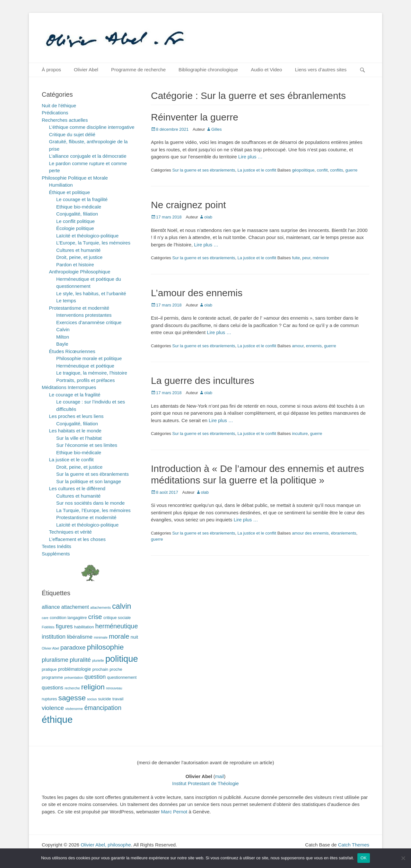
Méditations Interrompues (69, 387)
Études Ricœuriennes (72, 351)
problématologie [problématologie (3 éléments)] (75, 669)
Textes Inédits (57, 546)
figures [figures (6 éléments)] (64, 626)
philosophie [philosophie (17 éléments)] (105, 647)
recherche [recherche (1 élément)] (72, 688)
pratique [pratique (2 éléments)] (49, 669)
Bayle (62, 344)
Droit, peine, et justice (79, 257)
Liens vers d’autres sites (321, 70)
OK (364, 858)
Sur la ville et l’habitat (79, 438)
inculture (300, 434)
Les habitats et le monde (75, 431)
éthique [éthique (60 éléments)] (57, 719)
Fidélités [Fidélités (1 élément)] (48, 627)
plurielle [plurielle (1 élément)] (98, 660)
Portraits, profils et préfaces (86, 380)
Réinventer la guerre (195, 117)
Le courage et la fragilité (82, 199)
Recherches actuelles (65, 120)
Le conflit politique (75, 221)
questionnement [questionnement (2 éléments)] (122, 677)
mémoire (321, 258)
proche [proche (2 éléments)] (116, 669)
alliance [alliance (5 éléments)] (51, 607)
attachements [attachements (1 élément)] (101, 607)
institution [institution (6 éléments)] (54, 637)
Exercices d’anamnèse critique (89, 322)
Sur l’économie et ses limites (87, 445)
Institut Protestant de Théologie (205, 783)
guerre (352, 170)
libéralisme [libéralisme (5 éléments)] (80, 637)
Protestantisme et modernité (79, 308)
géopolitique (303, 170)
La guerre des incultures (203, 381)
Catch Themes (354, 845)
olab (208, 217)
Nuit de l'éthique (59, 106)
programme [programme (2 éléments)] (52, 677)
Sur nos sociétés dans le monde (90, 503)
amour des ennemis (310, 533)
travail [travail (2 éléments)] (118, 699)
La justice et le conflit (257, 170)
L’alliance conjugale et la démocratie (88, 156)
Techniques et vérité (70, 532)
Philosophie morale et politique (89, 358)
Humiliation (61, 185)
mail (220, 776)
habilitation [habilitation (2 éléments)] (84, 627)
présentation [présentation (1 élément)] (74, 678)
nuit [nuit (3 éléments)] (134, 637)
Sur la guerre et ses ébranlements (204, 170)
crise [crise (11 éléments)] (95, 617)
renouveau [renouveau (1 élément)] (114, 688)
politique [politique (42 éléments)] (122, 659)
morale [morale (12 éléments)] (119, 636)
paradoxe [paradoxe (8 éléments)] (73, 647)
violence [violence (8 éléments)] (53, 708)
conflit (322, 170)
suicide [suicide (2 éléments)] (105, 699)
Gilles (217, 129)
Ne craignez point (188, 205)
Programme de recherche (138, 70)
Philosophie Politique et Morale (75, 178)
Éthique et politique (70, 192)
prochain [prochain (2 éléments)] (101, 669)
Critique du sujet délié (72, 134)
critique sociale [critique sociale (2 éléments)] (117, 618)
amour (298, 346)
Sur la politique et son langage (89, 481)
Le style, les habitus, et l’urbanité (91, 293)
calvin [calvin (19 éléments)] (122, 606)
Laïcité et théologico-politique (87, 236)
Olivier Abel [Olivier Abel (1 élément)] (50, 648)
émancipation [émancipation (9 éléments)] (103, 708)
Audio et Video (266, 70)
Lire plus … (250, 157)
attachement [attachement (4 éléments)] (75, 607)
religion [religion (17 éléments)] (93, 687)
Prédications (55, 113)
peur (306, 258)
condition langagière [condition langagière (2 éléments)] (68, 618)
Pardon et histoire (75, 265)
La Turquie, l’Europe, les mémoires (93, 510)
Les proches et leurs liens (76, 416)
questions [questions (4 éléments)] (52, 688)
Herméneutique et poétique (85, 366)
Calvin (63, 329)
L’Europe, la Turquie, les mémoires (93, 243)
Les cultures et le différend (77, 488)
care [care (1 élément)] (45, 618)
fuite (296, 258)
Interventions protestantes (84, 315)
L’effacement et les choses (78, 539)
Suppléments (56, 554)
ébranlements (344, 533)
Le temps (66, 301)
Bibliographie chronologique (208, 70)
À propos (51, 70)
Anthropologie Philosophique (80, 272)
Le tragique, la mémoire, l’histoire (92, 373)
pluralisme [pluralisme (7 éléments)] (55, 660)
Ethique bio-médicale (79, 207)
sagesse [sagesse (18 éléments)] (72, 698)
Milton (63, 337)
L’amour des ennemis (197, 293)
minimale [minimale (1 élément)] (101, 637)
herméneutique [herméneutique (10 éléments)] (117, 626)
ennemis (314, 346)
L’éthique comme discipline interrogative (92, 127)
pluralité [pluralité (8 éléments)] (80, 660)
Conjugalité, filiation (77, 214)
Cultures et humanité (78, 250)
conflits (337, 170)
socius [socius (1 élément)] (92, 699)
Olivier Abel (86, 70)
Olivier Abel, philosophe (106, 845)
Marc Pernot (174, 812)
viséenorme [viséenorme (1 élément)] (74, 709)
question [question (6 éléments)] (95, 677)
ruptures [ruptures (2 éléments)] (49, 699)
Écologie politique (75, 228)
